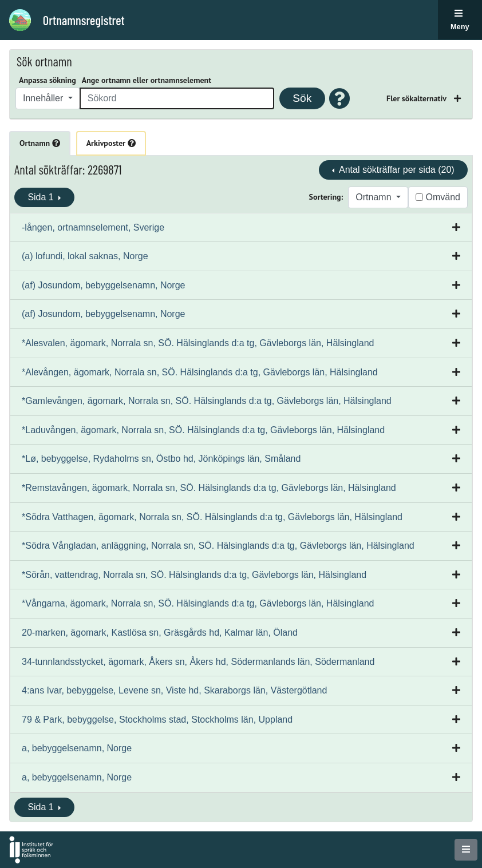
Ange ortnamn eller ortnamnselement (147, 80)
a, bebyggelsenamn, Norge (77, 748)
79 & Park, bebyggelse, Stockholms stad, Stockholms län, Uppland (157, 720)
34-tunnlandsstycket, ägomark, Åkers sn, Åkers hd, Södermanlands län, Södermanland (198, 662)
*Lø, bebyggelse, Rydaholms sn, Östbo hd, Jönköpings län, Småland (161, 459)
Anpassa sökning (48, 80)
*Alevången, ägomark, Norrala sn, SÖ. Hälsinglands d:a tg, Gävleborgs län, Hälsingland (200, 372)
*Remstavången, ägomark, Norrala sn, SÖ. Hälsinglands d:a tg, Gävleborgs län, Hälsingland (209, 488)
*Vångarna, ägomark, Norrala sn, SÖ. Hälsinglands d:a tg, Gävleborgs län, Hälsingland (198, 603)
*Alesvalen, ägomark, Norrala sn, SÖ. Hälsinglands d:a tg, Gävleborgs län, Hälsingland (198, 343)
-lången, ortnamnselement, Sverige (93, 227)
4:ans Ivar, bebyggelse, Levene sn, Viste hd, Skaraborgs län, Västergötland (174, 690)
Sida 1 (42, 197)
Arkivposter (111, 143)
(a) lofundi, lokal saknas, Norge (85, 256)
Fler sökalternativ (417, 98)
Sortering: (326, 197)
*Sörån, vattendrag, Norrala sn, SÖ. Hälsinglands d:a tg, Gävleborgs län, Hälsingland (194, 575)
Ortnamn (40, 143)
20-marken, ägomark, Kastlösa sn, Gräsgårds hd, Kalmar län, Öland (160, 633)
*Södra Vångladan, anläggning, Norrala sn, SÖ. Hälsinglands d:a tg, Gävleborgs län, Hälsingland (218, 546)
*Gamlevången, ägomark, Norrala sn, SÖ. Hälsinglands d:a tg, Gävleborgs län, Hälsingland (207, 401)
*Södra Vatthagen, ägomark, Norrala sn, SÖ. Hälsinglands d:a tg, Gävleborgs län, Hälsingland (212, 517)
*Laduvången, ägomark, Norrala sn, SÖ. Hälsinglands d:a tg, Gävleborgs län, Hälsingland (203, 430)
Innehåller (44, 98)
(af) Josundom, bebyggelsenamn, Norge (104, 285)
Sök (302, 98)
